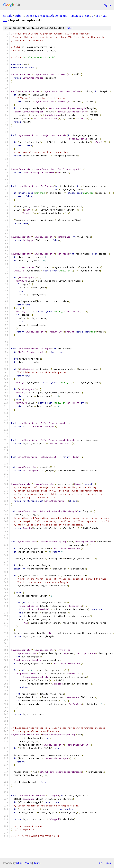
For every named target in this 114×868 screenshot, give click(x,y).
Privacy (28, 863)
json (108, 863)
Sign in (107, 5)
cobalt (8, 16)
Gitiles (19, 863)
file (69, 28)
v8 (104, 16)
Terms (37, 863)
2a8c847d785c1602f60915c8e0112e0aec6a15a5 (58, 16)
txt (101, 863)
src (98, 16)
